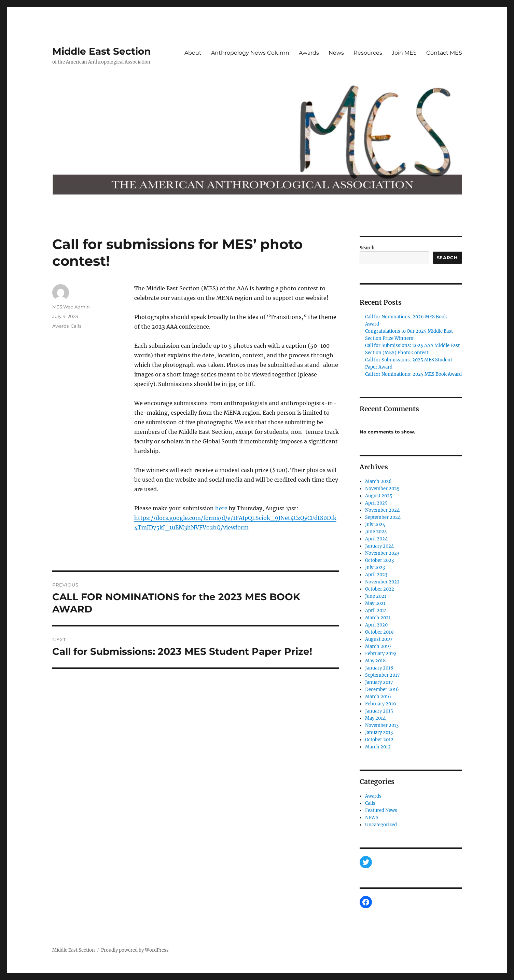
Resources (368, 53)
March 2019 (378, 646)
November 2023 (382, 553)
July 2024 (375, 524)
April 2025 (376, 503)
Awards (309, 53)
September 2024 (383, 517)
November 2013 (382, 725)
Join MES (404, 53)
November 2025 (382, 489)
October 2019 (379, 632)
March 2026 (378, 481)
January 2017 (379, 682)
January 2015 (379, 711)
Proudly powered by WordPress (135, 950)
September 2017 (383, 675)
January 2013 (379, 733)
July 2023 (375, 568)
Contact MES (444, 53)
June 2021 (376, 596)
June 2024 (376, 532)
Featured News (381, 810)
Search (367, 248)
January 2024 (379, 546)
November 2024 (382, 510)
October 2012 (379, 740)
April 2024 (376, 539)
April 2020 (376, 625)
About (193, 53)
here (221, 508)
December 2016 (382, 689)
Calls (76, 326)
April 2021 (376, 611)
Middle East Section (101, 51)
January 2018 (379, 668)
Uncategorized (381, 825)
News (336, 53)
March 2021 (378, 618)
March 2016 (378, 697)
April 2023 (376, 575)
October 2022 (380, 589)
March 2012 (378, 747)
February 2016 (381, 704)
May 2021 (375, 603)
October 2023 (379, 560)
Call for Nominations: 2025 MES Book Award (413, 374)
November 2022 (382, 582)
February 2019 (381, 654)
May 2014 (375, 718)
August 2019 (379, 639)
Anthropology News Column (250, 53)
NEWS (372, 818)
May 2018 (375, 661)
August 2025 (379, 496)
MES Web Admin (71, 307)
